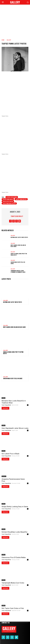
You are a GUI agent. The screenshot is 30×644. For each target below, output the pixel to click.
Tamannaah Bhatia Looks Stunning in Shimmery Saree (18, 271)
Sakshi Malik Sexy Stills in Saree (18, 263)
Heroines (4, 476)
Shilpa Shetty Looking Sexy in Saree (15, 507)
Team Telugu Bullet (17, 216)
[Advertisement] (15, 21)
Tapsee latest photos (8, 201)
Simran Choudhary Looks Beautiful (14, 532)
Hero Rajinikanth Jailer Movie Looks (15, 428)
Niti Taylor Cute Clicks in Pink (13, 608)
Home (3, 40)
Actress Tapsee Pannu (12, 197)
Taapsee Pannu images (8, 199)
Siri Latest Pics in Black (10, 454)
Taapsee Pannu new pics (21, 199)
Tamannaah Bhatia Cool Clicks (13, 583)
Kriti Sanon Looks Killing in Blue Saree (18, 246)
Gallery (9, 40)
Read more (5, 408)
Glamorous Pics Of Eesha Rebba (14, 557)
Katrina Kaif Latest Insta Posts (19, 237)
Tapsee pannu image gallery (9, 203)
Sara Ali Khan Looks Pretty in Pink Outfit (19, 254)
